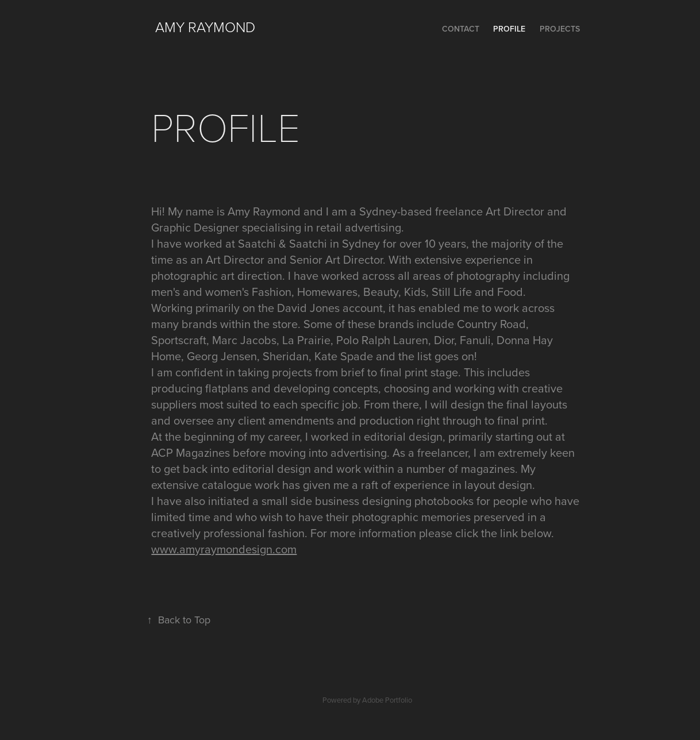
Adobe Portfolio (387, 700)
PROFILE (509, 29)
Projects (560, 29)
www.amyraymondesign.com (224, 549)
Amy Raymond (205, 27)
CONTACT (461, 29)
